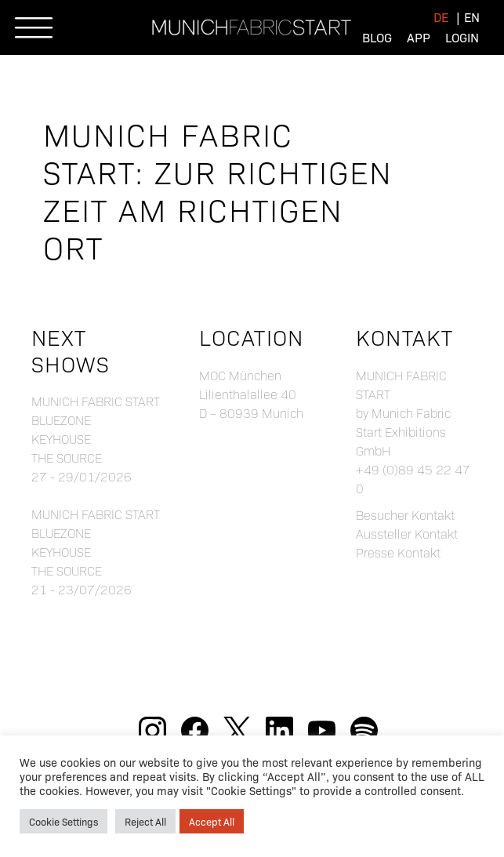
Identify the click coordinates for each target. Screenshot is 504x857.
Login (462, 37)
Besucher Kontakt (405, 515)
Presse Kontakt (398, 552)
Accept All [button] (212, 821)
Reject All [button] (145, 821)
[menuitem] (441, 17)
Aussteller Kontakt (407, 534)
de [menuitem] (441, 17)
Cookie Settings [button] (63, 821)
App (419, 37)
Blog (377, 37)
